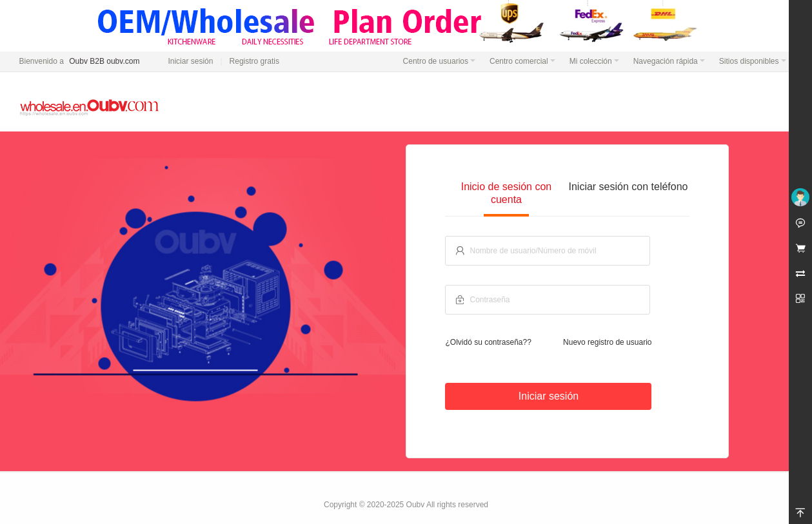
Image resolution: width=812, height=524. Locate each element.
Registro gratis (254, 61)
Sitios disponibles (753, 61)
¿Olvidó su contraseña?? (488, 342)
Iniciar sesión (190, 61)
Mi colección (594, 61)
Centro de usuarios (439, 61)
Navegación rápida (669, 61)
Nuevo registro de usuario (607, 342)
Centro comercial (522, 61)
